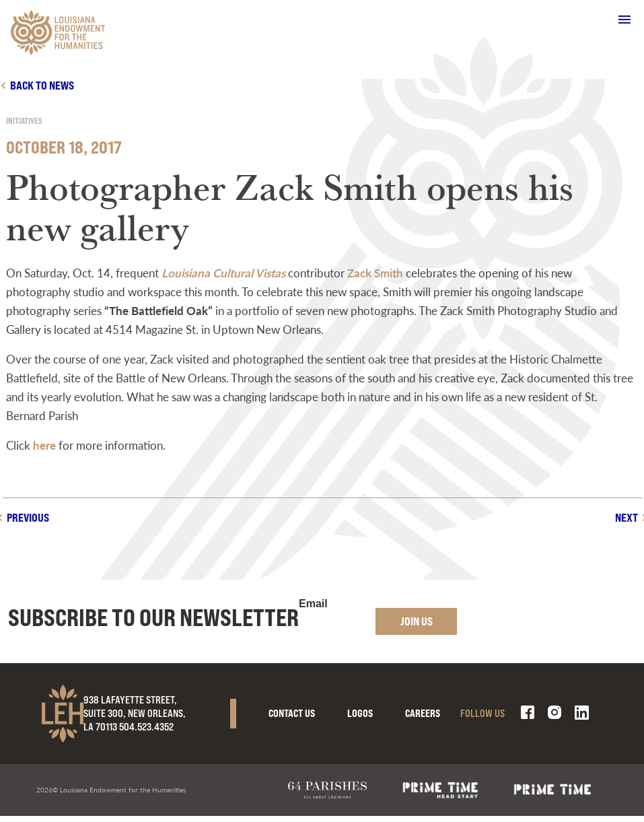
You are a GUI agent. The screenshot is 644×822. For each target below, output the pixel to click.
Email (313, 604)
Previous (28, 517)
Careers (423, 713)
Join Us (417, 621)
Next (627, 517)
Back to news (42, 85)
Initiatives (24, 121)
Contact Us (292, 713)
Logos (360, 713)
